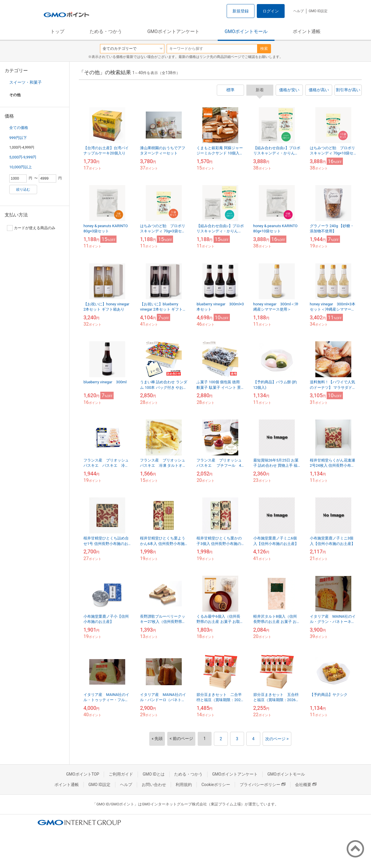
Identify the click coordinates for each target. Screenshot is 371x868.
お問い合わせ (154, 785)
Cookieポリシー (216, 785)
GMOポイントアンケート (173, 31)
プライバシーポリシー (263, 785)
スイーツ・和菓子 (26, 82)
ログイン (271, 11)
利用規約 (184, 785)
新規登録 (241, 11)
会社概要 (306, 785)
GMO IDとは (154, 774)
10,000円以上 (21, 167)
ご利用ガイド (121, 774)
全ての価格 (19, 128)
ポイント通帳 (307, 31)
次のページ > (277, 739)
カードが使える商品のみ (31, 228)
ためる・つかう (106, 31)
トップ (57, 31)
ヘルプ (299, 11)
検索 (264, 49)
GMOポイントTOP (83, 774)
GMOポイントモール (246, 31)
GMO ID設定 (318, 11)
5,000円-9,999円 (23, 157)
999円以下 (18, 138)
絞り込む (23, 189)
